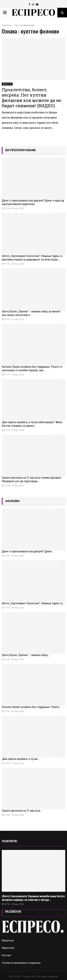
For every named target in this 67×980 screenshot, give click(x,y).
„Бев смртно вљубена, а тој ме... (21, 759)
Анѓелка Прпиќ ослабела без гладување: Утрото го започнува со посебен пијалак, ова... (32, 369)
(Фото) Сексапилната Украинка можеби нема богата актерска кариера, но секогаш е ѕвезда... (33, 898)
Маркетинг (8, 948)
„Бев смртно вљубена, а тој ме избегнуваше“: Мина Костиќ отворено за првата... (32, 424)
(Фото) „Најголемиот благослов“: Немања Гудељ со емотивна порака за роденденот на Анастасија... (32, 258)
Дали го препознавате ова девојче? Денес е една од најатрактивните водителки (33, 202)
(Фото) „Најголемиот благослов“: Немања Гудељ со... (33, 603)
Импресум (8, 940)
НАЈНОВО (13, 501)
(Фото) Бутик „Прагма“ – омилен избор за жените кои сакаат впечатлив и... (31, 313)
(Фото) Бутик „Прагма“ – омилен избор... (26, 655)
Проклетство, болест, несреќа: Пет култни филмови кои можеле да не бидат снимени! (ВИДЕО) (31, 98)
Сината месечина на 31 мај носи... (22, 811)
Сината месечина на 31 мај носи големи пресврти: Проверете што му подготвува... (32, 479)
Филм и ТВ (7, 84)
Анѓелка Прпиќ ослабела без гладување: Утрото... (32, 707)
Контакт (7, 955)
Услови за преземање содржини (21, 963)
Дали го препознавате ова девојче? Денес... (28, 551)
